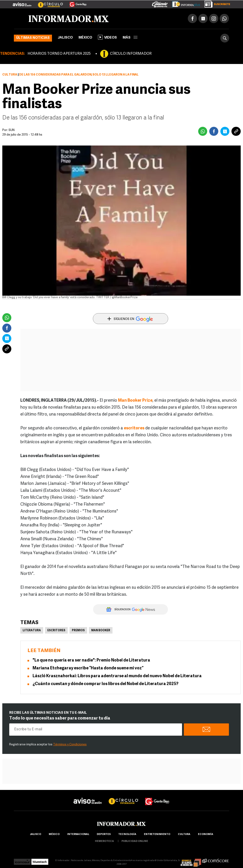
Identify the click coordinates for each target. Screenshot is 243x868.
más (130, 38)
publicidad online (135, 841)
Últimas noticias (33, 38)
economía (206, 834)
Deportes (104, 834)
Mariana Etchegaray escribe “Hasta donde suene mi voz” (88, 668)
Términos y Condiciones (70, 745)
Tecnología (127, 834)
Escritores (56, 631)
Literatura (32, 631)
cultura (184, 834)
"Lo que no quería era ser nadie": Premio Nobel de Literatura (91, 660)
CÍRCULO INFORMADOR (131, 54)
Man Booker (101, 631)
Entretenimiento (157, 834)
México (85, 38)
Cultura (10, 75)
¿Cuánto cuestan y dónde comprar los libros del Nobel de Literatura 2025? (105, 684)
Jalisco (65, 38)
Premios (78, 631)
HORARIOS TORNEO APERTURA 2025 (59, 54)
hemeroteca (104, 841)
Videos (107, 37)
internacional (78, 834)
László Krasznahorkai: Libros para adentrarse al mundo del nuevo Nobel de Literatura (117, 676)
